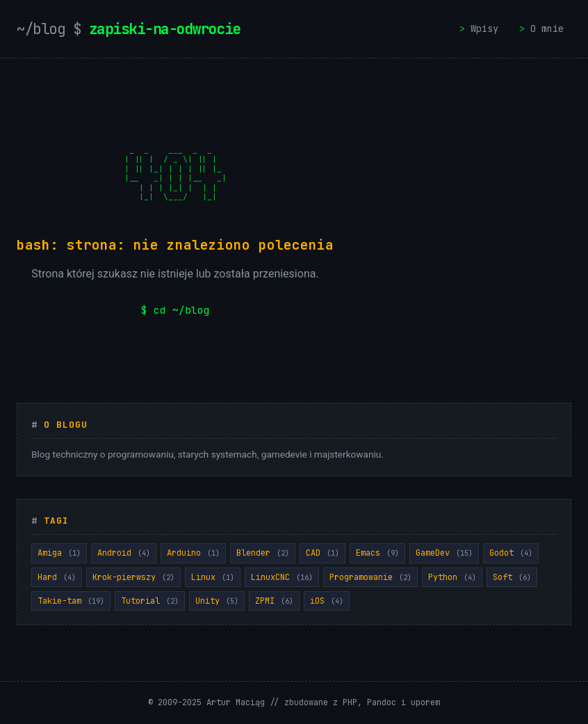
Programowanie (370, 577)
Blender (263, 553)
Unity (217, 601)
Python (452, 577)
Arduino (193, 553)
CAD (322, 553)
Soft (512, 577)
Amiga (59, 553)
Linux (213, 577)
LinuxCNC (282, 577)
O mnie (547, 29)
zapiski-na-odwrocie (133, 29)
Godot (511, 553)
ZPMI (274, 601)
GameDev (444, 553)
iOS (327, 601)
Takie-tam (71, 601)
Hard (57, 577)
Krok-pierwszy (133, 577)
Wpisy (484, 29)
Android (124, 553)
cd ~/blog (182, 310)
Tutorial (150, 601)
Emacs (377, 553)
